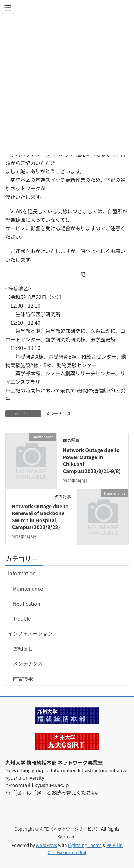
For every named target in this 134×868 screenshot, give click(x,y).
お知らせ (23, 648)
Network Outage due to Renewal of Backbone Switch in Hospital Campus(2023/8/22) (40, 517)
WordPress (46, 845)
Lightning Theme (85, 845)
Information (22, 573)
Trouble (22, 618)
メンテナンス (58, 413)
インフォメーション (30, 633)
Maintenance (28, 589)
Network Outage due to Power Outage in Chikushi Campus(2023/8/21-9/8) (92, 460)
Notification (27, 604)
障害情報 (23, 678)
